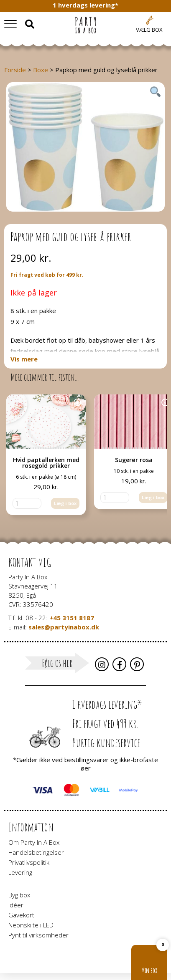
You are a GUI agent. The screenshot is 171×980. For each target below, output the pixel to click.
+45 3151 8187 (72, 618)
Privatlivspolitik (29, 862)
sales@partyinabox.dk (64, 627)
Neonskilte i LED (31, 925)
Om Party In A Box (34, 842)
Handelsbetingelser (36, 852)
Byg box (19, 895)
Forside (15, 70)
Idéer (16, 905)
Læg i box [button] (65, 503)
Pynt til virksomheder (38, 935)
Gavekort (21, 915)
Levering (20, 872)
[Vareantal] (27, 503)
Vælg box (149, 30)
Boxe (41, 70)
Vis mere (24, 359)
